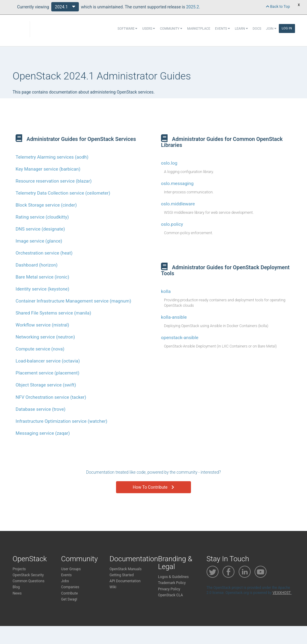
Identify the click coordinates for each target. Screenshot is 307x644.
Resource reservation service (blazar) (54, 181)
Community (171, 29)
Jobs (65, 581)
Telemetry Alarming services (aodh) (52, 157)
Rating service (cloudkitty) (42, 217)
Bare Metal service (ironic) (42, 277)
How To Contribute (153, 487)
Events (222, 29)
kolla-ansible (174, 317)
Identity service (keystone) (42, 289)
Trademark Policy (172, 583)
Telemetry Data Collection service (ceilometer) (63, 193)
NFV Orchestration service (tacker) (51, 397)
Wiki (113, 587)
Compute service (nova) (40, 349)
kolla (166, 291)
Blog (16, 587)
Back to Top (278, 6)
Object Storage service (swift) (46, 385)
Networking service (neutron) (45, 337)
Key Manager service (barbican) (48, 169)
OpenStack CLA (170, 595)
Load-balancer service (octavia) (48, 361)
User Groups (71, 569)
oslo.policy (172, 224)
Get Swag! (69, 599)
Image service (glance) (39, 241)
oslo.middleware (178, 204)
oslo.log (169, 163)
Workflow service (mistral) (42, 325)
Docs (257, 29)
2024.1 (65, 6)
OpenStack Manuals (125, 569)
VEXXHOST (282, 593)
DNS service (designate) (40, 229)
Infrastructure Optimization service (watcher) (61, 421)
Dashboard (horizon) (37, 265)
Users (149, 29)
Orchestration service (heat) (44, 253)
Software (127, 29)
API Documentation (125, 581)
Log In (287, 28)
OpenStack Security (28, 575)
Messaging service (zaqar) (43, 433)
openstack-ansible (180, 338)
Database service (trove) (40, 409)
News (17, 593)
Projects (19, 569)
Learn (241, 29)
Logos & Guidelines (173, 577)
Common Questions (28, 581)
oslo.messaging (177, 183)
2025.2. (193, 7)
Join (271, 29)
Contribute (70, 593)
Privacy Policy (169, 589)
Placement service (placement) (48, 373)
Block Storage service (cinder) (46, 205)
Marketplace (199, 29)
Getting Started (122, 575)
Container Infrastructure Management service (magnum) (73, 301)
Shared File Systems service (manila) (53, 313)
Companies (70, 587)
